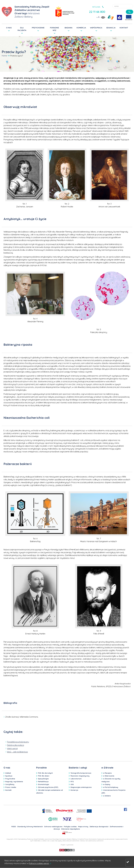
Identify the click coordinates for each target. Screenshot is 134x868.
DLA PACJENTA (22, 29)
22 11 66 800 (97, 12)
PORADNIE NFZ (54, 29)
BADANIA (69, 28)
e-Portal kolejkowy (111, 787)
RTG (72, 782)
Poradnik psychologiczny (18, 742)
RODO (14, 827)
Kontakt (8, 790)
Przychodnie (10, 779)
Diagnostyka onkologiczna (81, 787)
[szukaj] (130, 12)
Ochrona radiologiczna (53, 827)
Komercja (74, 790)
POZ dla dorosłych (45, 773)
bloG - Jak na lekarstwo (17, 752)
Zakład (8, 773)
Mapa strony (83, 827)
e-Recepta (107, 773)
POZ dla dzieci (44, 776)
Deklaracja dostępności (99, 827)
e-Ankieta (107, 796)
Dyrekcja (9, 776)
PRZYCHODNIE (38, 28)
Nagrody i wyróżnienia (14, 782)
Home (4, 56)
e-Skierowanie (109, 776)
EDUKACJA (111, 28)
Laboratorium (76, 779)
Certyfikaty (10, 784)
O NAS (9, 28)
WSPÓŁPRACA (96, 28)
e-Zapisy (107, 784)
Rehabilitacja (43, 782)
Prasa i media (11, 787)
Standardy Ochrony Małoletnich (30, 827)
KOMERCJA (81, 28)
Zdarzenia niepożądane (70, 829)
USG (72, 784)
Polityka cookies (70, 827)
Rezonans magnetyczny (80, 776)
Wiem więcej (12, 748)
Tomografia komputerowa (81, 773)
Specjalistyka (43, 779)
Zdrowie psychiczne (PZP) (48, 787)
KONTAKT (124, 28)
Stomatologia (43, 784)
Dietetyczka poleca (16, 745)
